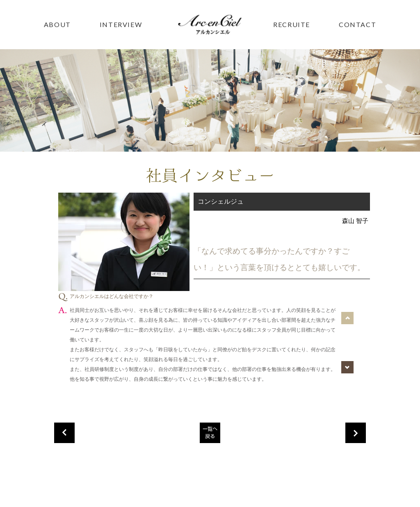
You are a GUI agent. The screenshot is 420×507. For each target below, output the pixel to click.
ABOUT (57, 24)
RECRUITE (292, 24)
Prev (347, 317)
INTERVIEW (121, 24)
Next (347, 366)
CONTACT (357, 24)
